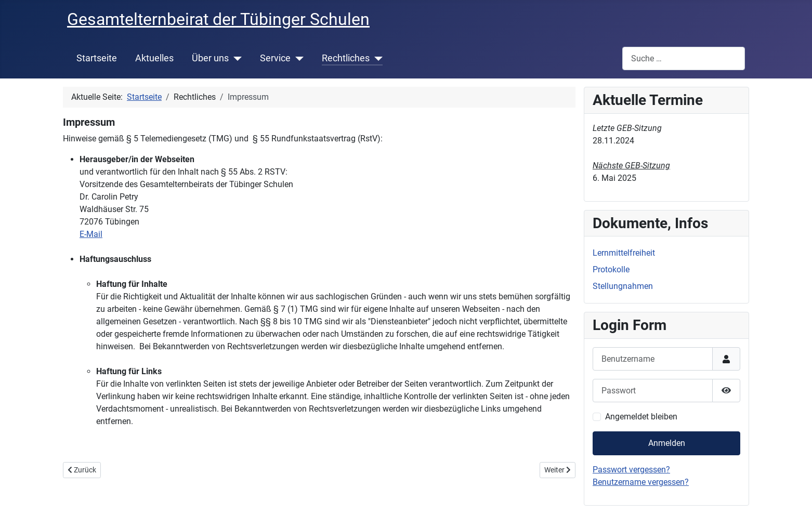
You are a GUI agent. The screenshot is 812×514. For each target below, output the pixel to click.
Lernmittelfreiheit (624, 253)
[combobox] (684, 58)
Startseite (97, 58)
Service (275, 58)
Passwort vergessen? (631, 470)
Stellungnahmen (623, 286)
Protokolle (611, 269)
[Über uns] (235, 58)
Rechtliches (346, 58)
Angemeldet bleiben (641, 417)
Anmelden (667, 443)
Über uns (210, 58)
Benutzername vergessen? (641, 482)
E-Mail (91, 234)
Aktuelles (154, 58)
